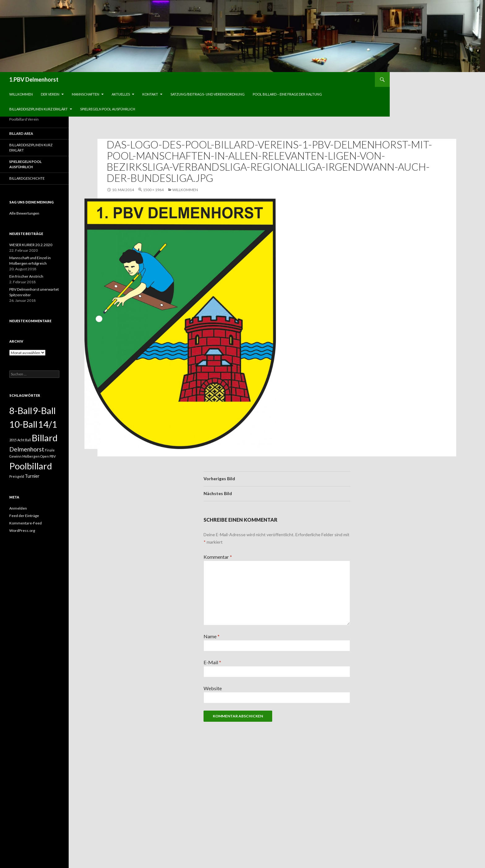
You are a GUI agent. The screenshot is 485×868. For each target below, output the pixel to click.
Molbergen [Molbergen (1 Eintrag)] (31, 456)
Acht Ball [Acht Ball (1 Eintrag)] (24, 440)
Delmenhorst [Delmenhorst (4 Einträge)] (27, 449)
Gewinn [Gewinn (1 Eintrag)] (15, 456)
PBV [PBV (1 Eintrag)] (53, 456)
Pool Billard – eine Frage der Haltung (287, 94)
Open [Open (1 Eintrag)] (45, 456)
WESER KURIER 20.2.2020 (31, 245)
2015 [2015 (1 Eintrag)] (13, 440)
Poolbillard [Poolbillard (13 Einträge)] (31, 466)
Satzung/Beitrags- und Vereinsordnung (208, 94)
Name (212, 636)
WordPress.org (22, 530)
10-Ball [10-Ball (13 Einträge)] (23, 424)
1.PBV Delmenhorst (34, 79)
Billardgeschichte (27, 178)
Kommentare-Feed (26, 523)
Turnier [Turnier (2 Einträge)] (32, 476)
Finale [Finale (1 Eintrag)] (50, 450)
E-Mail (212, 662)
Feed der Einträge (24, 516)
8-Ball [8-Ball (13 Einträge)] (21, 410)
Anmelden (18, 508)
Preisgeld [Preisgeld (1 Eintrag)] (17, 476)
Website (213, 688)
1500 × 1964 (153, 190)
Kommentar (218, 557)
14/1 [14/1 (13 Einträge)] (48, 424)
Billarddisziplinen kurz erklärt (39, 109)
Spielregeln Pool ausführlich (108, 109)
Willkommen (21, 94)
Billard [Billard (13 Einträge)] (45, 438)
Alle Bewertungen (24, 213)
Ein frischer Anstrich (26, 276)
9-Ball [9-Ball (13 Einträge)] (44, 410)
